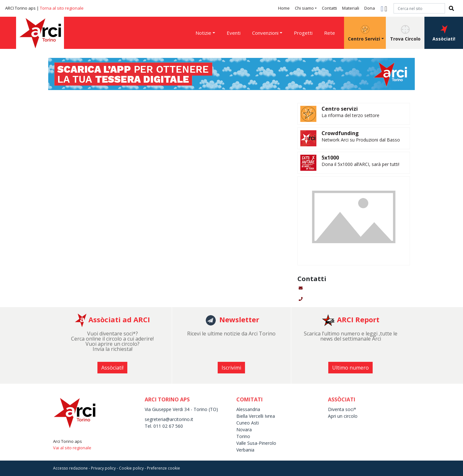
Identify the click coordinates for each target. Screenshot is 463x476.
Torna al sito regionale (62, 8)
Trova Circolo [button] (405, 33)
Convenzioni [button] (265, 33)
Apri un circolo (343, 416)
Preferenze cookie (163, 468)
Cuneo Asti (248, 423)
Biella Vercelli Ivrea (256, 416)
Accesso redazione (70, 468)
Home (284, 8)
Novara (244, 430)
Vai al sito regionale (72, 448)
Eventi (234, 33)
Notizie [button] (203, 33)
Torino (243, 436)
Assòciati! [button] (444, 33)
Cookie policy (131, 468)
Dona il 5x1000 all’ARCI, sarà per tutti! (360, 164)
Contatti (329, 8)
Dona (370, 8)
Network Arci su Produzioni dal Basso (361, 140)
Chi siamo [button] (304, 8)
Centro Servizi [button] (364, 33)
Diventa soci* (342, 409)
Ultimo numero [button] (350, 368)
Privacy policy (103, 468)
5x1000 (330, 158)
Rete (330, 33)
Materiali (351, 8)
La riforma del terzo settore (350, 115)
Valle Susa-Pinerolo (256, 443)
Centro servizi (340, 109)
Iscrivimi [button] (231, 368)
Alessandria (248, 409)
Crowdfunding (340, 133)
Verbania (245, 450)
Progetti (303, 33)
